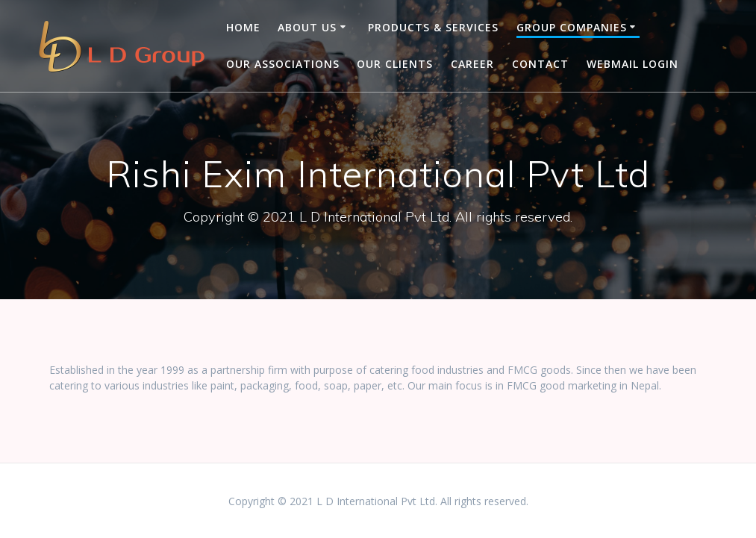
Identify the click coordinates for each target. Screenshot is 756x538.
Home (243, 27)
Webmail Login (632, 64)
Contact (540, 64)
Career (472, 64)
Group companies (572, 27)
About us (307, 27)
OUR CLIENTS (395, 64)
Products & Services (433, 27)
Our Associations (283, 64)
